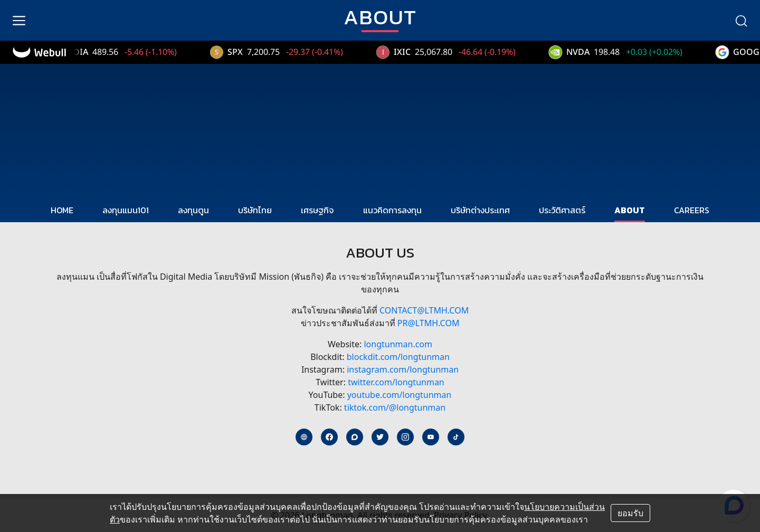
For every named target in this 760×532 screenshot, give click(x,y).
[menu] (19, 21)
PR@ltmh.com (429, 323)
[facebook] (329, 437)
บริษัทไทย (255, 210)
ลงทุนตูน (193, 210)
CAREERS (692, 210)
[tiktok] (456, 437)
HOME (62, 210)
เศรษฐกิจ (317, 210)
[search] (741, 21)
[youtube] (431, 437)
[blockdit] (355, 437)
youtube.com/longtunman (400, 395)
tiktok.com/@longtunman (395, 407)
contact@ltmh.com (424, 310)
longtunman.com (398, 344)
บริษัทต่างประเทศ (480, 210)
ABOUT (630, 210)
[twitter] (380, 437)
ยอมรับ (630, 513)
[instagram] (405, 437)
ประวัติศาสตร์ (562, 210)
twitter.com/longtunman (396, 382)
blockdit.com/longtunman (398, 357)
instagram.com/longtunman (403, 369)
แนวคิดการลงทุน (392, 210)
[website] (304, 437)
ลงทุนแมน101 (126, 210)
